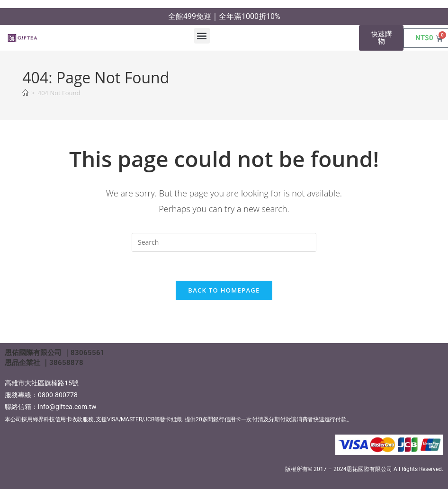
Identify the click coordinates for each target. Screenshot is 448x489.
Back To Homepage (224, 290)
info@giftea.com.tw (67, 407)
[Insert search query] (224, 242)
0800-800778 (58, 395)
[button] (202, 36)
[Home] (25, 93)
